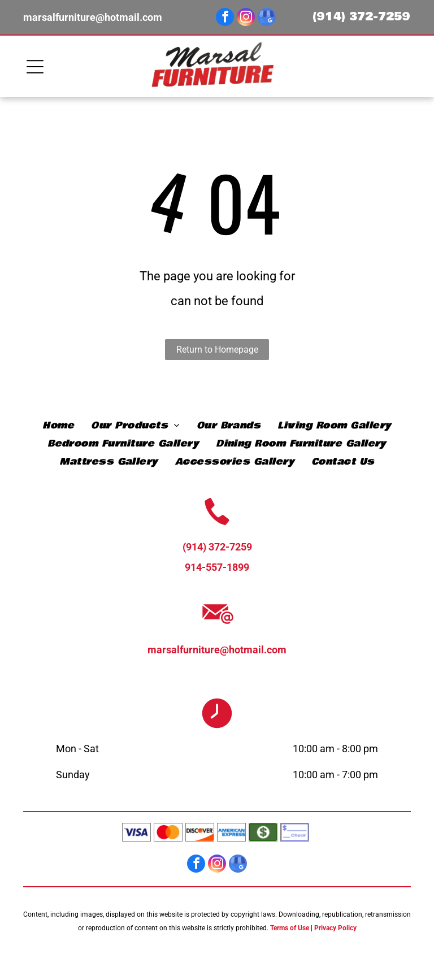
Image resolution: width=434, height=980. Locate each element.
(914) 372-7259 (361, 17)
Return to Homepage (217, 350)
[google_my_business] (267, 18)
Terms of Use (290, 928)
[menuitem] (58, 426)
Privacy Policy (335, 928)
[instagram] (246, 18)
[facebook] (225, 18)
